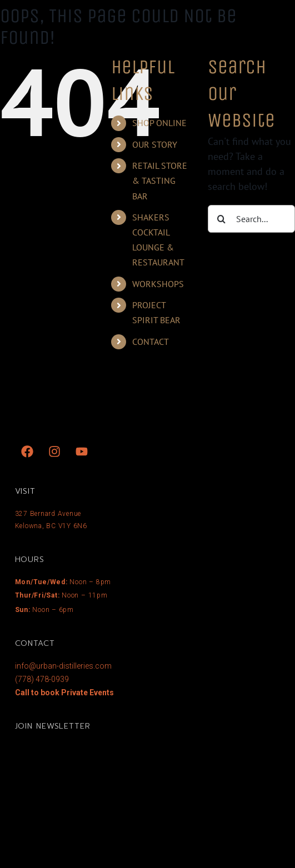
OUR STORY (155, 144)
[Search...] (251, 219)
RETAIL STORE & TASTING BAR (160, 180)
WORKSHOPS (158, 284)
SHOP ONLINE (159, 123)
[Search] (222, 219)
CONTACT (151, 342)
